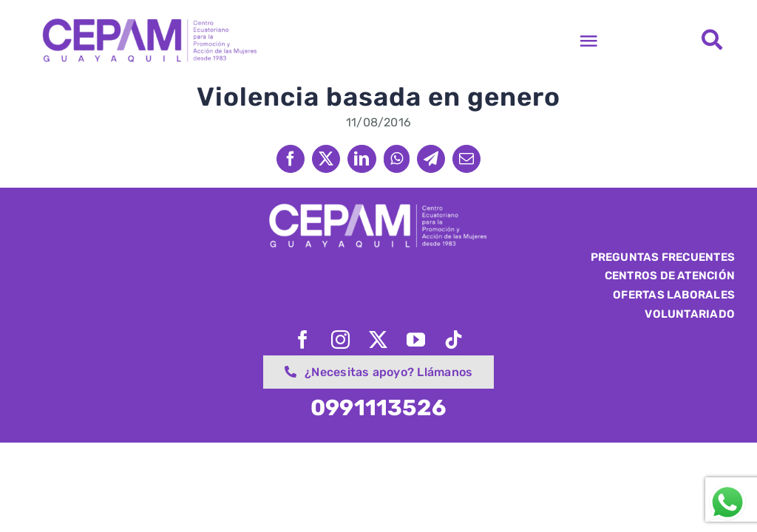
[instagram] (341, 340)
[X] (326, 159)
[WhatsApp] (397, 159)
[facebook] (303, 340)
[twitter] (379, 340)
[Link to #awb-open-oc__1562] (712, 40)
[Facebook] (291, 159)
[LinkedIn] (361, 159)
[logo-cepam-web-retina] (149, 20)
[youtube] (417, 340)
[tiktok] (454, 340)
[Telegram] (431, 159)
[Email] (466, 159)
